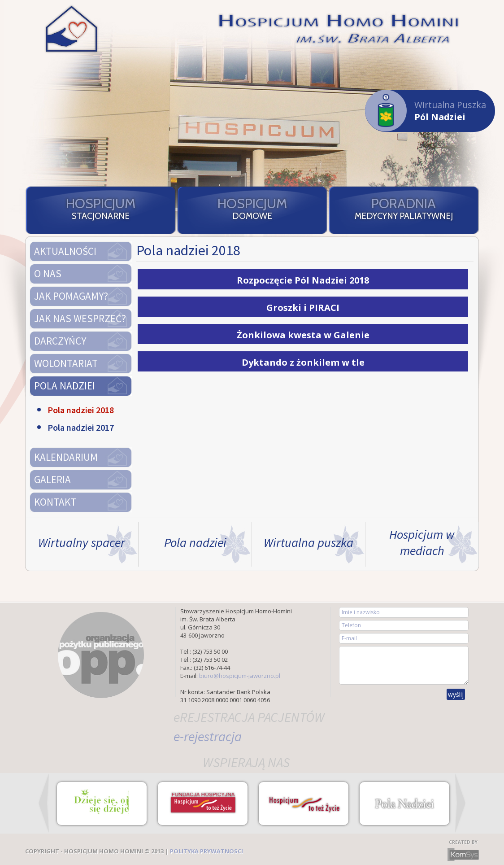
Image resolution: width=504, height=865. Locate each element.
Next (460, 803)
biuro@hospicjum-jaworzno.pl (240, 676)
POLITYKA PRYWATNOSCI (206, 851)
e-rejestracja (208, 736)
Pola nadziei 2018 (81, 410)
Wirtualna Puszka (426, 111)
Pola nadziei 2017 (81, 428)
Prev (44, 803)
